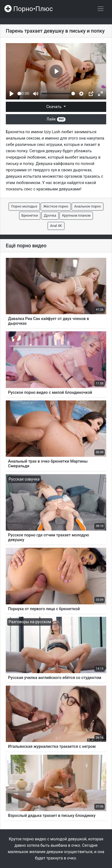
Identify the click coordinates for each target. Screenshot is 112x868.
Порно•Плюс (29, 9)
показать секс (19, 189)
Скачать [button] (54, 107)
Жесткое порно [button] (56, 206)
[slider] (19, 94)
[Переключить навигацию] (101, 9)
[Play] (12, 94)
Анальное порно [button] (88, 206)
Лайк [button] (56, 119)
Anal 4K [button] (56, 226)
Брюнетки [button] (30, 215)
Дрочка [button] (50, 215)
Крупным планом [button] (76, 215)
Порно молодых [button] (24, 206)
